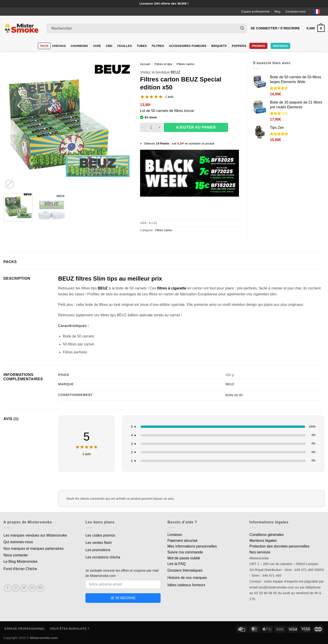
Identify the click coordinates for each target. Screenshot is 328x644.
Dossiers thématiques (185, 570)
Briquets (219, 46)
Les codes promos (100, 535)
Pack (44, 46)
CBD (109, 46)
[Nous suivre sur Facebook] (8, 588)
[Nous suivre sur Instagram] (16, 588)
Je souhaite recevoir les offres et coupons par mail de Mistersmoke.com (122, 573)
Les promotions (98, 550)
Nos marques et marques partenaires (33, 549)
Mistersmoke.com (44, 638)
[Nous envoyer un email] (32, 588)
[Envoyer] (242, 28)
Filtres (158, 46)
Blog (277, 11)
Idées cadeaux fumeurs (186, 585)
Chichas (59, 46)
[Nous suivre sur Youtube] (40, 588)
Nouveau (280, 46)
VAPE (97, 46)
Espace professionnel (255, 11)
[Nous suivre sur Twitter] (24, 588)
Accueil (145, 64)
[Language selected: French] (319, 11)
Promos (258, 46)
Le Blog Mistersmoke (20, 562)
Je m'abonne (123, 598)
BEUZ (176, 72)
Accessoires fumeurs (188, 46)
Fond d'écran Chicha (20, 569)
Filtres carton (186, 64)
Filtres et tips (163, 64)
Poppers (239, 46)
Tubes (142, 46)
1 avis (169, 97)
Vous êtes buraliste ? (70, 629)
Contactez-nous (296, 11)
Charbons (79, 46)
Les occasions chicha (103, 557)
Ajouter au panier (196, 127)
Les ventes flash (99, 543)
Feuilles (125, 46)
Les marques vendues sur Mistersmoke (35, 535)
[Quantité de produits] (151, 127)
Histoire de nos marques (187, 578)
